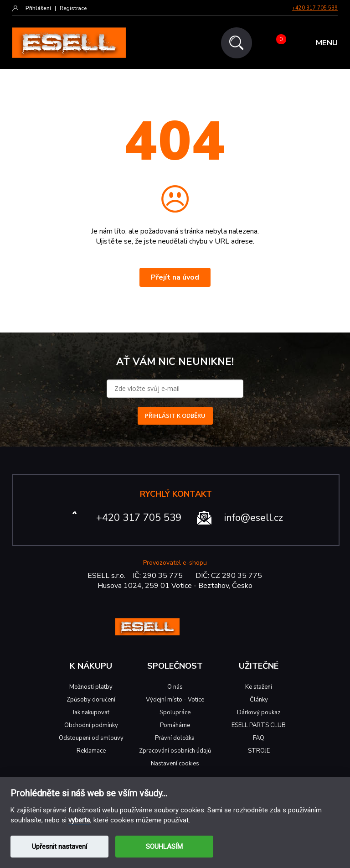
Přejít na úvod (175, 277)
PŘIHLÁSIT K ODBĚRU (175, 416)
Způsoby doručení (91, 700)
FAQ (259, 738)
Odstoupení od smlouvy (91, 738)
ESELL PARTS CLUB (259, 725)
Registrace (73, 8)
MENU (327, 43)
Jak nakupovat (91, 712)
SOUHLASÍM (164, 847)
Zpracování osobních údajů (175, 751)
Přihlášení (38, 8)
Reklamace (91, 751)
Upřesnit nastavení (59, 847)
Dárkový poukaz (259, 712)
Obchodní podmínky (91, 725)
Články (259, 700)
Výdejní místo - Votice (175, 700)
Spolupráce (175, 712)
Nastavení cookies (175, 764)
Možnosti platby (91, 687)
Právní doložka (175, 738)
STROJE (259, 751)
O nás (175, 687)
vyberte (79, 820)
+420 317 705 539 (315, 8)
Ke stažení (259, 687)
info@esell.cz (254, 518)
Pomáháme (175, 725)
